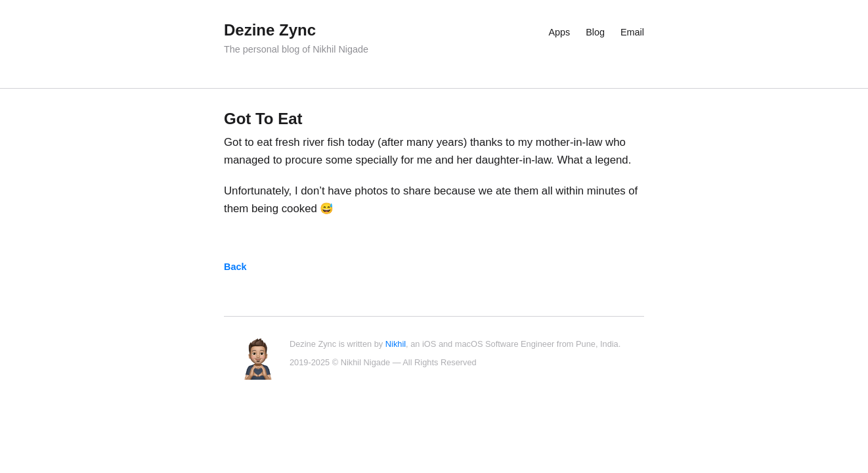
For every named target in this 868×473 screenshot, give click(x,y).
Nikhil (396, 344)
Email (632, 32)
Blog (595, 32)
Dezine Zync (270, 30)
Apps (559, 32)
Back (235, 267)
